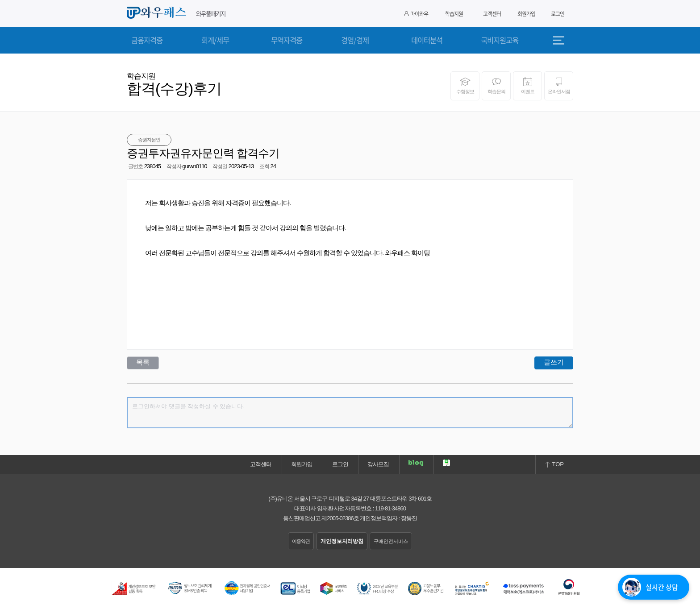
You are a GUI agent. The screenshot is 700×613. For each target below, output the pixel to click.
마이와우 (416, 14)
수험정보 (465, 86)
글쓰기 (554, 362)
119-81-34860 (390, 508)
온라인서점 (559, 86)
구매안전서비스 (391, 541)
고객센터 (492, 14)
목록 (143, 362)
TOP (554, 464)
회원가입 (526, 14)
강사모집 (378, 464)
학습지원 (454, 14)
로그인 (558, 14)
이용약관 (301, 541)
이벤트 (527, 86)
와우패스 (158, 13)
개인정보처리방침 (342, 541)
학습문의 (496, 86)
